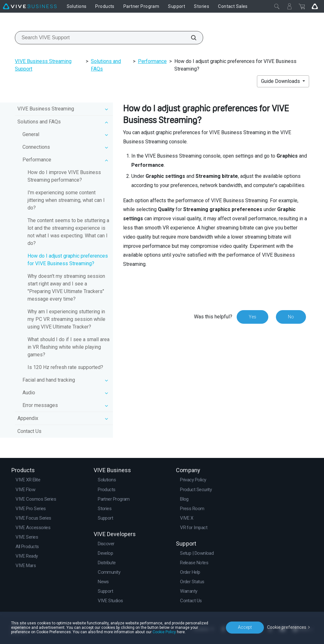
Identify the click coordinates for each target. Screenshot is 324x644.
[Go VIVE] (315, 6)
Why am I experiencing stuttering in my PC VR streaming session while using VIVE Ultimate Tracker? (66, 319)
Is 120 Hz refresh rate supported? (65, 367)
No (291, 317)
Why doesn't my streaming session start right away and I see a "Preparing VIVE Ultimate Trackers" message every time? (66, 288)
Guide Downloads (281, 81)
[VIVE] (30, 6)
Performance (152, 61)
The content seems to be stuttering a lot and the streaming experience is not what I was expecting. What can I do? (68, 232)
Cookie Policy (164, 632)
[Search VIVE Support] (190, 38)
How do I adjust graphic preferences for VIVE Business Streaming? (68, 260)
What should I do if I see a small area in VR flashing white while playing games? (69, 347)
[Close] (277, 6)
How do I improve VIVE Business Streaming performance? (64, 176)
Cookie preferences (287, 627)
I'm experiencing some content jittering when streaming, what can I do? (66, 200)
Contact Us (29, 431)
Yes (252, 317)
